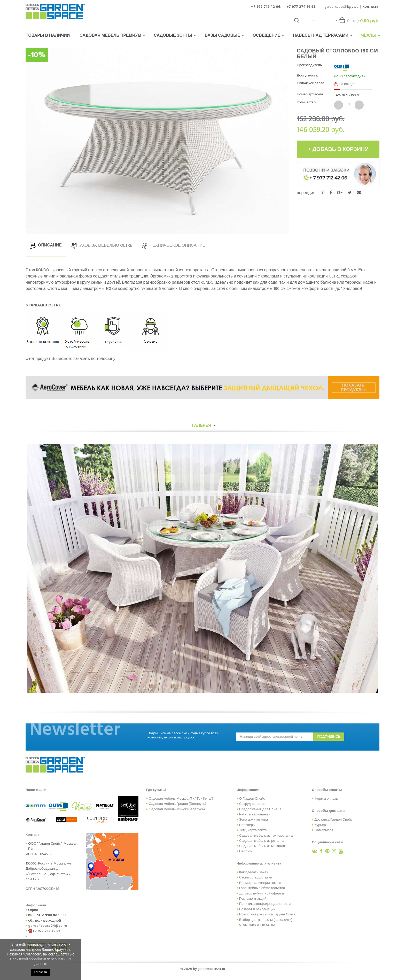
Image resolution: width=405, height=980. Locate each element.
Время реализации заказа (260, 883)
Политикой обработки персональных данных (40, 962)
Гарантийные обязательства (262, 888)
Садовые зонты (175, 35)
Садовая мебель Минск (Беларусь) (177, 809)
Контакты (371, 7)
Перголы (246, 851)
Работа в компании (255, 814)
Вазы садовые (224, 35)
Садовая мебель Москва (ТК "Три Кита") (181, 799)
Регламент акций (253, 899)
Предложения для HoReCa (260, 809)
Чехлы (370, 35)
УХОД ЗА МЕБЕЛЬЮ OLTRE (102, 245)
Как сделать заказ (254, 872)
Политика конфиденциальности (265, 904)
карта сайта (257, 830)
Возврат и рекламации (257, 909)
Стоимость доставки (256, 877)
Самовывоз (324, 830)
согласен (41, 972)
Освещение (268, 35)
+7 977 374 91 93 (301, 7)
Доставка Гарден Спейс (333, 820)
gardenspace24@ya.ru (341, 7)
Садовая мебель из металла (262, 846)
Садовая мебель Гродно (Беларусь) (177, 804)
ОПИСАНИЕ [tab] (46, 245)
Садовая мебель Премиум (112, 35)
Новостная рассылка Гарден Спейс (268, 914)
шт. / (357, 22)
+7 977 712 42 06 (266, 7)
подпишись (329, 737)
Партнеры (247, 825)
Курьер (320, 825)
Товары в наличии (48, 35)
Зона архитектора (254, 820)
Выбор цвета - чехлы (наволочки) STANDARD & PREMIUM (266, 922)
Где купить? (156, 790)
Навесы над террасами (322, 35)
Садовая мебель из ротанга (262, 841)
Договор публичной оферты (262, 893)
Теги (243, 830)
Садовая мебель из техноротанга (266, 836)
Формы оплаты (326, 799)
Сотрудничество (252, 804)
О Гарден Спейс (252, 799)
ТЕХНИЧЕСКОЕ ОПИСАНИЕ (173, 245)
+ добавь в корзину (338, 149)
